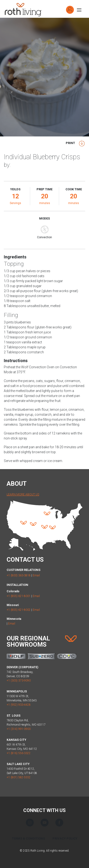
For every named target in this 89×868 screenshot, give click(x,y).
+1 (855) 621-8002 (19, 610)
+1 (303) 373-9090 (19, 681)
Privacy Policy (65, 838)
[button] (70, 10)
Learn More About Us (23, 495)
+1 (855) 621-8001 (19, 596)
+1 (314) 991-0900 (19, 729)
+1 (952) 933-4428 (19, 705)
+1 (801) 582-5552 (19, 777)
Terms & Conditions (28, 838)
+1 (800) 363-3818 (19, 575)
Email (36, 575)
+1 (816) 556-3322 (19, 753)
